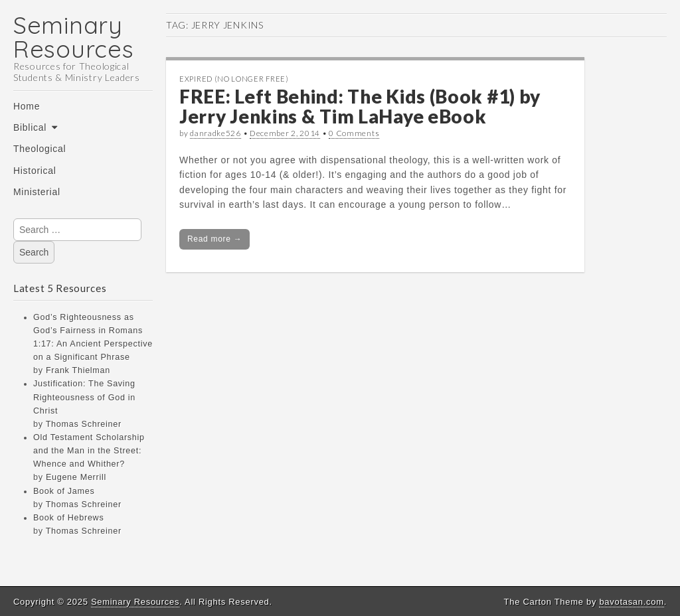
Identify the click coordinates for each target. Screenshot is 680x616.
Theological (40, 149)
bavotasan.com (631, 602)
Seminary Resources (73, 37)
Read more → (214, 239)
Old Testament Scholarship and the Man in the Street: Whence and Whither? (89, 451)
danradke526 (215, 133)
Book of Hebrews (68, 518)
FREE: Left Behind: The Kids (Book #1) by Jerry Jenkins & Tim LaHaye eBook (360, 107)
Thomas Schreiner (84, 424)
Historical (35, 171)
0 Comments (354, 133)
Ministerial (37, 192)
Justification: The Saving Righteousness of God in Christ (84, 397)
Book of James (64, 491)
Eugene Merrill (76, 477)
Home (27, 106)
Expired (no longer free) (234, 79)
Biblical (30, 127)
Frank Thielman (78, 370)
